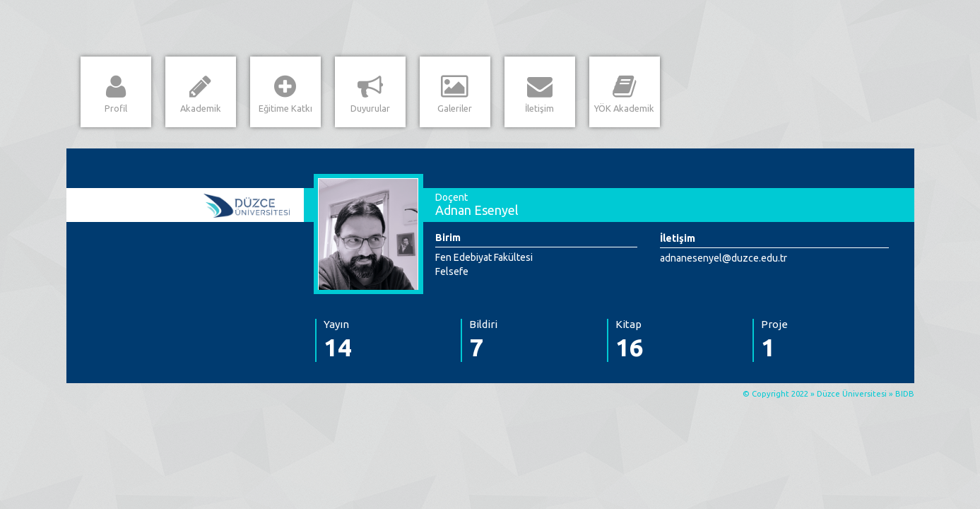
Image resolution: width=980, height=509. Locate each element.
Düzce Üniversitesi (852, 394)
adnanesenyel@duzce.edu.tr (724, 258)
